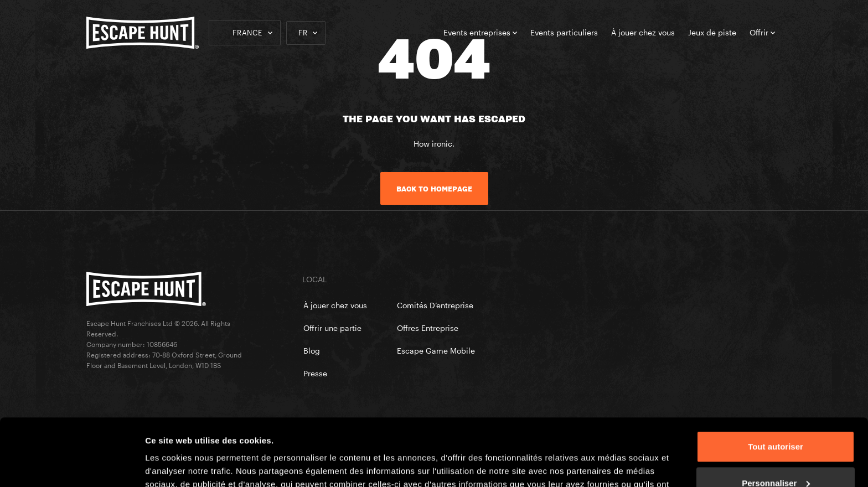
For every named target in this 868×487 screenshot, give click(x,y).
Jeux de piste (712, 32)
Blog (312, 351)
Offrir (762, 32)
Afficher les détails (182, 465)
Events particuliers (564, 32)
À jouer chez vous (643, 32)
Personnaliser (776, 420)
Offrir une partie (332, 328)
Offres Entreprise (428, 328)
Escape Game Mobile (436, 351)
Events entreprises (480, 32)
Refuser (776, 456)
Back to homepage (434, 189)
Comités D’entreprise (435, 305)
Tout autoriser (776, 384)
